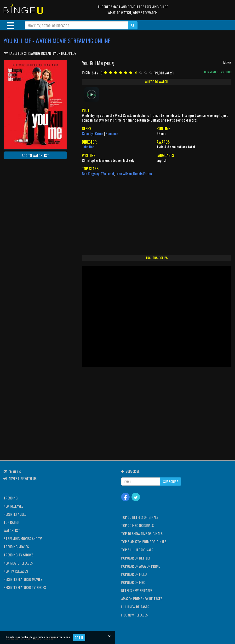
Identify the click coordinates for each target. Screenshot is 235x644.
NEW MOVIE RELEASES (18, 563)
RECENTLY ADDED (15, 514)
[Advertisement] (25, 194)
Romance (112, 133)
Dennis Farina (143, 174)
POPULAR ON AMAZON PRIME (140, 566)
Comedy (87, 133)
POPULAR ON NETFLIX (136, 558)
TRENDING (11, 498)
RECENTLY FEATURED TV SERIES (25, 587)
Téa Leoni (107, 174)
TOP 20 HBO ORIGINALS (138, 525)
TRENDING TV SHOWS (19, 555)
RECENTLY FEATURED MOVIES (23, 579)
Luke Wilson (124, 174)
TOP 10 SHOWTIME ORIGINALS (142, 533)
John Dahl (89, 147)
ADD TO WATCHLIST (35, 155)
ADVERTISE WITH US (23, 478)
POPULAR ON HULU (134, 574)
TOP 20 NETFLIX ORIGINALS (140, 517)
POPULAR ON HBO (133, 582)
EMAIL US (15, 472)
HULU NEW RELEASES (135, 607)
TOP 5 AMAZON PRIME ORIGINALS (144, 542)
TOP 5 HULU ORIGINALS (137, 550)
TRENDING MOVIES (16, 547)
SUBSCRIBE (171, 481)
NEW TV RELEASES (16, 571)
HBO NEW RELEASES (135, 615)
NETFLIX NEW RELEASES (137, 590)
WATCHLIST (12, 530)
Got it (79, 637)
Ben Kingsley (91, 174)
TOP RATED (11, 522)
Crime (99, 133)
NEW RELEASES (14, 506)
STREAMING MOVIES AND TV (23, 538)
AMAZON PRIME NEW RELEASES (142, 599)
